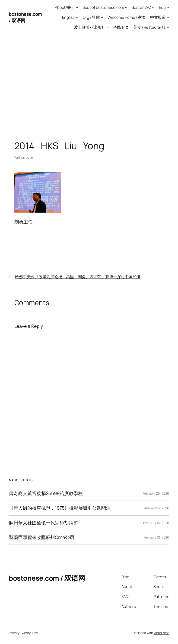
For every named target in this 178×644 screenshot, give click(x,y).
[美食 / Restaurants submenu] (168, 27)
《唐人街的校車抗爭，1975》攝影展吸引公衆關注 (60, 508)
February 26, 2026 (156, 493)
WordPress (161, 633)
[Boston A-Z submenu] (153, 7)
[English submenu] (77, 17)
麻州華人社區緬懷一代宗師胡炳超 (43, 523)
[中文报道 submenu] (168, 17)
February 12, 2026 (156, 537)
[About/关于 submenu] (77, 7)
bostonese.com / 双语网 (47, 578)
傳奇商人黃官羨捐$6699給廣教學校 (46, 493)
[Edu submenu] (168, 7)
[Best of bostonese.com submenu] (126, 7)
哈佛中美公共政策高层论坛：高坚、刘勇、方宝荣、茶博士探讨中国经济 (78, 277)
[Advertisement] (89, 83)
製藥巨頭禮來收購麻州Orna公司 (41, 537)
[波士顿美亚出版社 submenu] (108, 27)
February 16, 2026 (156, 523)
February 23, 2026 (156, 508)
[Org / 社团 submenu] (102, 17)
